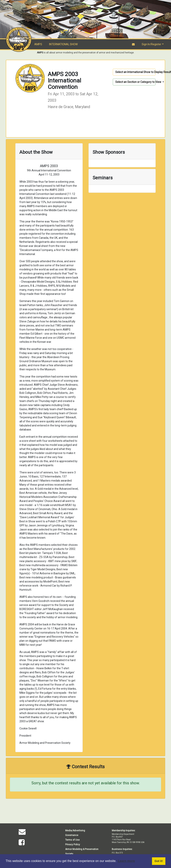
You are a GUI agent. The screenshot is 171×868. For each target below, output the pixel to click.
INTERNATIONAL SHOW (63, 44)
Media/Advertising (75, 831)
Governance (72, 835)
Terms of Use (72, 840)
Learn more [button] (126, 861)
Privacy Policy (73, 845)
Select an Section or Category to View (135, 82)
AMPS (38, 44)
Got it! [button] (159, 861)
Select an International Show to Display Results (135, 72)
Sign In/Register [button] (151, 44)
